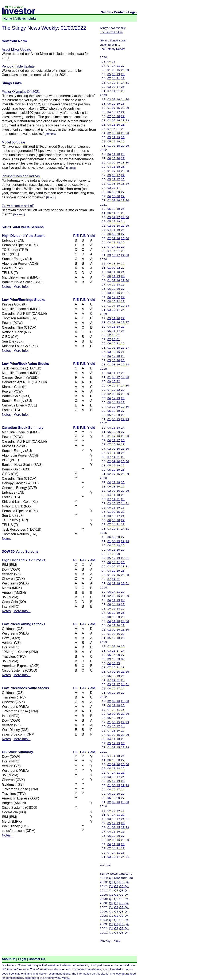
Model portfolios (14, 142)
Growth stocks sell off (18, 206)
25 (123, 74)
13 (114, 116)
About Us (9, 959)
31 (127, 83)
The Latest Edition (111, 32)
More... (66, 978)
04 (109, 62)
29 (127, 108)
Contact (120, 12)
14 (114, 66)
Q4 (127, 882)
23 (123, 120)
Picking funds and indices (21, 176)
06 (109, 158)
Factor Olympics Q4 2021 (21, 92)
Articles (20, 19)
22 (123, 70)
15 (118, 108)
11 (114, 62)
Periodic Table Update (18, 66)
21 (118, 66)
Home (8, 19)
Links (32, 19)
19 (118, 74)
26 (123, 104)
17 (118, 83)
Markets (51, 134)
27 (123, 66)
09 (114, 70)
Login (132, 12)
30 (127, 70)
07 (109, 66)
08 (114, 146)
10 (114, 74)
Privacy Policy (110, 941)
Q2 (116, 882)
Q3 (121, 882)
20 (118, 116)
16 (118, 70)
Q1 (111, 878)
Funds (71, 168)
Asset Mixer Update (16, 50)
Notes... (8, 539)
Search (106, 12)
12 (114, 104)
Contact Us (37, 959)
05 (109, 74)
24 (123, 83)
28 (123, 78)
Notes (6, 287)
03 (109, 83)
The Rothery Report (112, 49)
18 (118, 154)
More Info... (22, 287)
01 (109, 70)
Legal (22, 959)
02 (109, 120)
